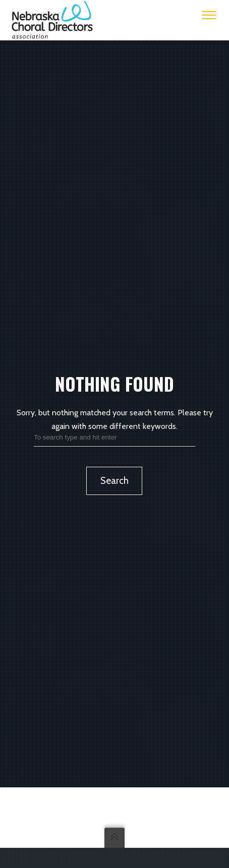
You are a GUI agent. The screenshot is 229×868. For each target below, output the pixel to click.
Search (115, 481)
